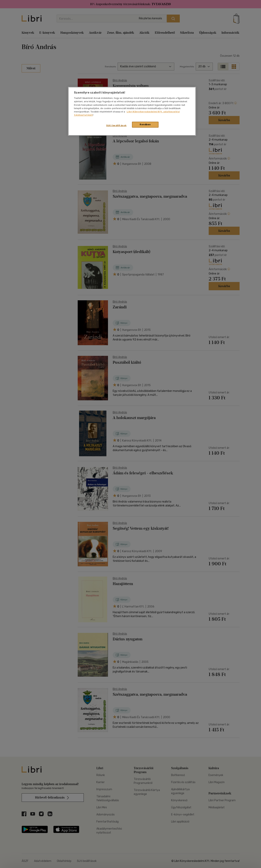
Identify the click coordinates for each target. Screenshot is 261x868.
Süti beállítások (116, 125)
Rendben (145, 124)
